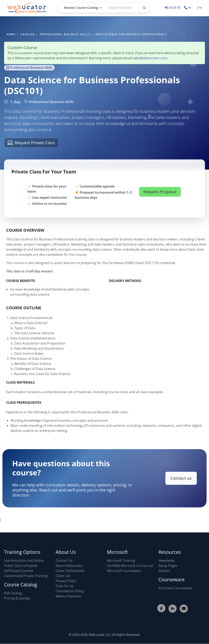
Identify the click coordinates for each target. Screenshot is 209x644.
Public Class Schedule (21, 566)
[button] (188, 8)
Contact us (174, 478)
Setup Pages (168, 566)
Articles (164, 571)
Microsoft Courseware (124, 571)
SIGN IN (173, 8)
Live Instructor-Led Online (24, 561)
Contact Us (64, 561)
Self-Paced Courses (19, 571)
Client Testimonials (70, 571)
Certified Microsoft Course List (130, 566)
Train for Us (65, 586)
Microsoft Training (121, 561)
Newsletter (167, 561)
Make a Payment (68, 596)
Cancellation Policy (70, 591)
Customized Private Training (26, 576)
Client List (63, 576)
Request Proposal (160, 197)
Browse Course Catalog (83, 8)
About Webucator (69, 566)
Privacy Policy (66, 581)
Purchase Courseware (175, 588)
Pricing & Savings (17, 598)
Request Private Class (31, 143)
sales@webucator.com (150, 58)
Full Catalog (13, 593)
